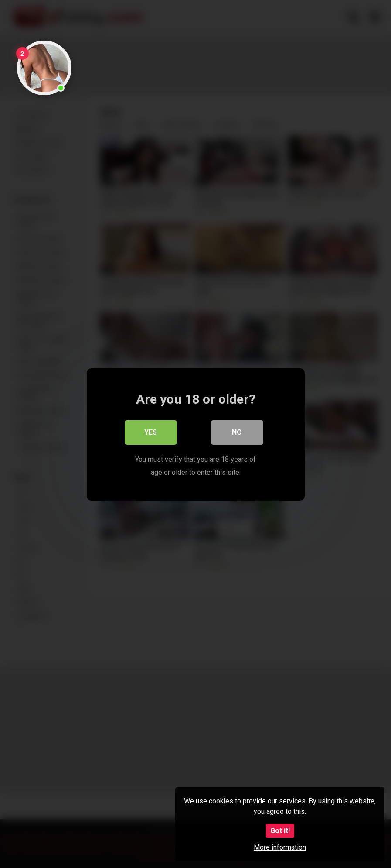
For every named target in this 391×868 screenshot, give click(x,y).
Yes (151, 432)
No (237, 432)
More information (280, 847)
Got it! (280, 831)
